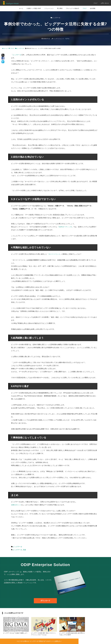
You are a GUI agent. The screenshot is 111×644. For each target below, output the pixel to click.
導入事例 (60, 8)
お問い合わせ (105, 3)
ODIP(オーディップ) (66, 227)
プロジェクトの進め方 (72, 8)
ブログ (95, 3)
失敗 (24, 550)
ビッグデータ (17, 55)
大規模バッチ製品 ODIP (34, 8)
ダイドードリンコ (55, 254)
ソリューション (49, 8)
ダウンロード (45, 601)
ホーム (21, 8)
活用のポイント (16, 505)
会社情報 (93, 8)
